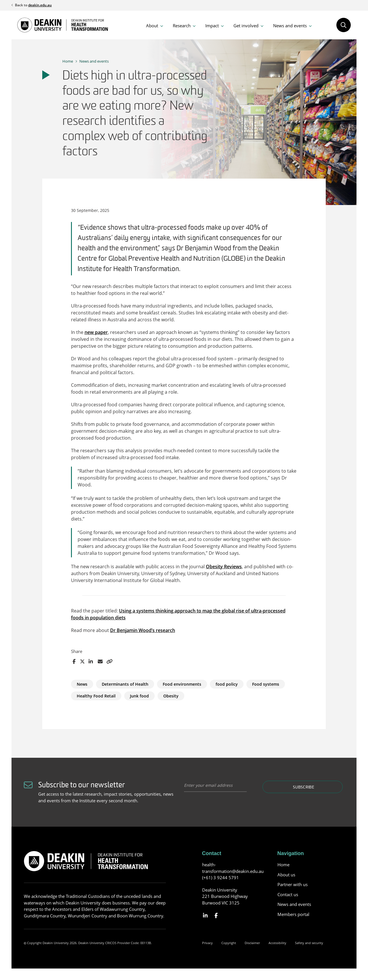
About (152, 26)
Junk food (139, 696)
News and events (290, 26)
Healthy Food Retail (96, 696)
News (82, 684)
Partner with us (293, 884)
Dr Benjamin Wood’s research (143, 630)
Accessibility (277, 943)
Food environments (182, 684)
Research (182, 26)
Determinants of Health (125, 684)
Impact (212, 26)
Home (68, 61)
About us (286, 875)
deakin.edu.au (40, 5)
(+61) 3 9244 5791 (221, 877)
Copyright (229, 943)
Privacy (207, 943)
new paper (96, 332)
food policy (227, 684)
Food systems (266, 684)
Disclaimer (252, 943)
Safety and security (309, 943)
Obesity (171, 696)
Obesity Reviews (224, 567)
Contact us (288, 894)
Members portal (293, 914)
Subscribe (304, 787)
